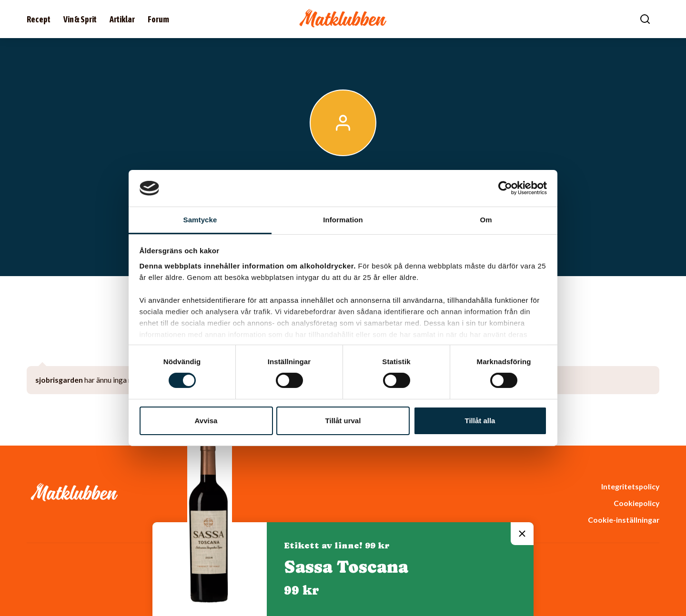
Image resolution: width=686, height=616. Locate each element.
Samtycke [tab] (200, 220)
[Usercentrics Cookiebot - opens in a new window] (505, 188)
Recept (39, 19)
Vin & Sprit (80, 19)
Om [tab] (486, 220)
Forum (158, 19)
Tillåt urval (343, 421)
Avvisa (206, 421)
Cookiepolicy (636, 503)
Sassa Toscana (346, 567)
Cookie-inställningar (624, 520)
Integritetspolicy (630, 486)
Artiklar (122, 19)
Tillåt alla (480, 421)
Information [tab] (343, 220)
